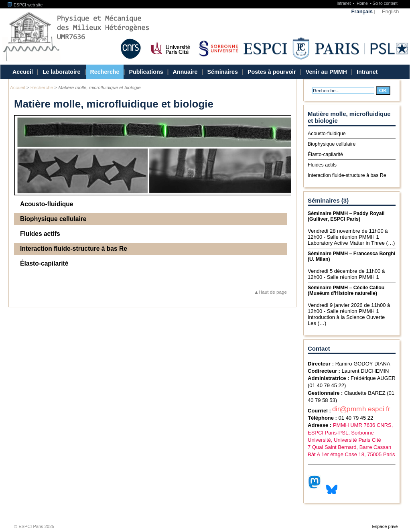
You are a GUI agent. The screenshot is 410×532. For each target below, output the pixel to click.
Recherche (105, 72)
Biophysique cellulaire (53, 219)
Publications (146, 72)
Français (362, 11)
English (391, 11)
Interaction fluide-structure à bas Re (74, 249)
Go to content (385, 3)
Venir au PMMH (326, 72)
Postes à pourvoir (272, 72)
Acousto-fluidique (47, 204)
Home (363, 3)
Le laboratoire (62, 72)
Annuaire (185, 72)
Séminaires (223, 72)
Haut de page (273, 292)
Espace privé (385, 526)
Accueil (23, 72)
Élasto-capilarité (44, 263)
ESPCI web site (25, 5)
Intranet (344, 3)
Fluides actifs (40, 234)
